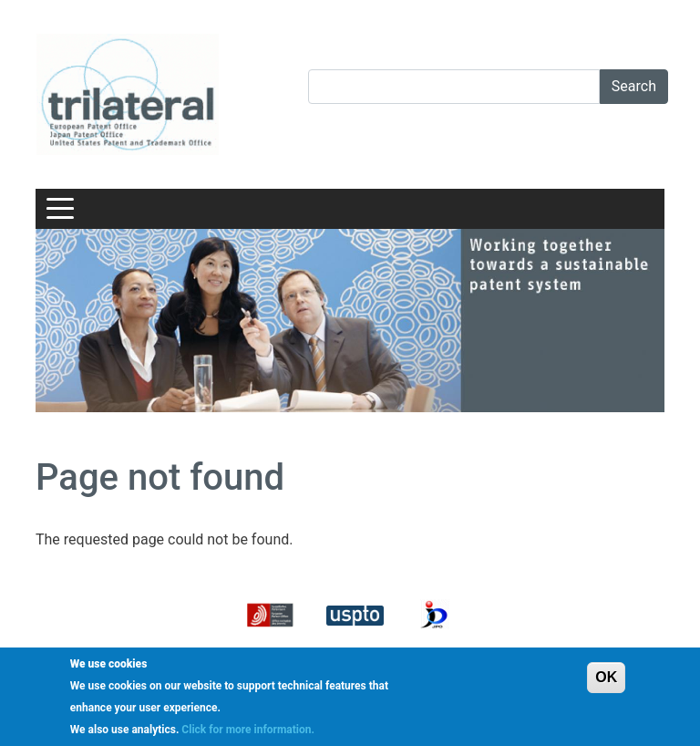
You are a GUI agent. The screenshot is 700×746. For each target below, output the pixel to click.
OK (606, 677)
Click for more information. (248, 730)
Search (634, 86)
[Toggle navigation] (60, 209)
